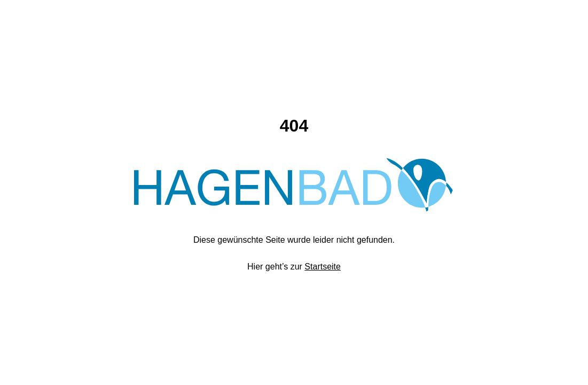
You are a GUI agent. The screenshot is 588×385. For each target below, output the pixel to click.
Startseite (323, 267)
